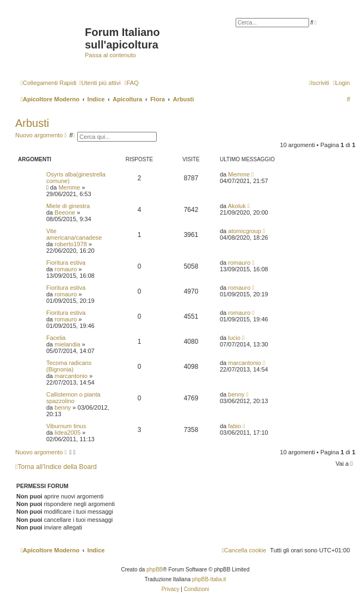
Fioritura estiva (66, 263)
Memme (69, 187)
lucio (234, 338)
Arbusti (32, 123)
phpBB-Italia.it (209, 579)
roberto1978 (70, 244)
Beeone (65, 212)
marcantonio (71, 376)
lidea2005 (67, 433)
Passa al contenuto (110, 55)
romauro (66, 269)
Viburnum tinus (66, 426)
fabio (235, 426)
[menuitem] (100, 83)
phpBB (155, 570)
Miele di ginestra (68, 206)
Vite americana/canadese (74, 234)
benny (63, 407)
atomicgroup (245, 231)
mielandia (67, 344)
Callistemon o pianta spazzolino (73, 398)
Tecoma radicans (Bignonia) (69, 366)
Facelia (56, 338)
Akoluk (237, 206)
